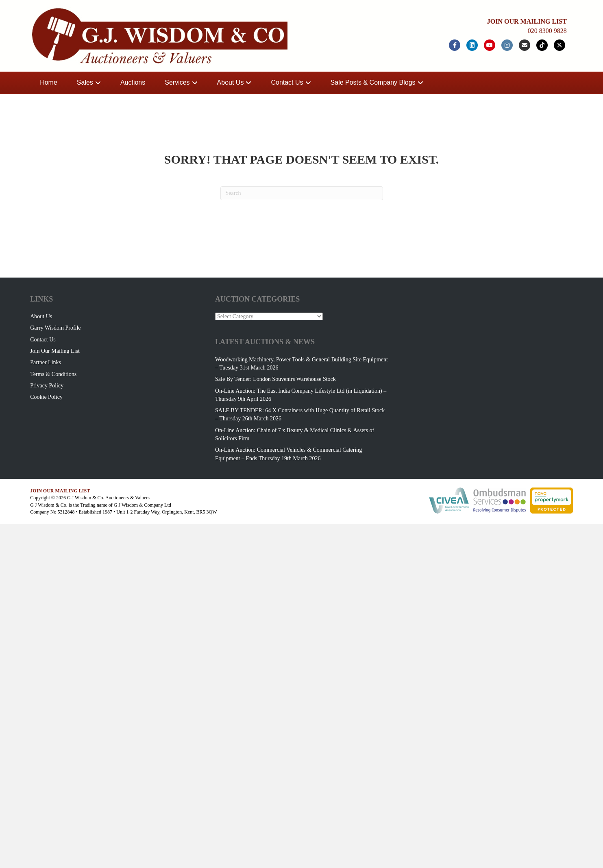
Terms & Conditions (53, 374)
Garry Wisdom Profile (55, 328)
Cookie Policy (46, 397)
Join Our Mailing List (55, 351)
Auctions (133, 82)
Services (177, 82)
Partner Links (46, 362)
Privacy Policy (47, 386)
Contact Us (287, 82)
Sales (85, 82)
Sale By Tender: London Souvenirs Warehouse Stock (275, 379)
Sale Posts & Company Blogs (373, 82)
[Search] (302, 193)
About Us (231, 82)
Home (49, 82)
